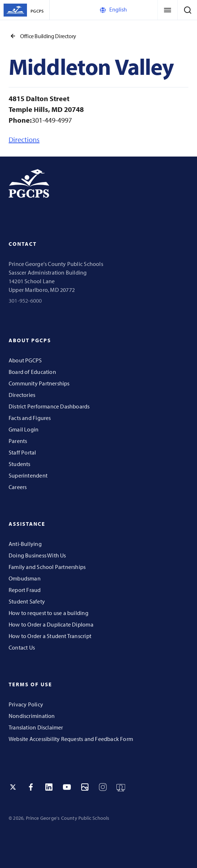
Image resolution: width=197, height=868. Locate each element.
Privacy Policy (26, 704)
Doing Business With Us (37, 555)
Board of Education (32, 372)
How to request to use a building (49, 613)
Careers (18, 487)
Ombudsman (25, 578)
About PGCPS (25, 360)
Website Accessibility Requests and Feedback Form (71, 739)
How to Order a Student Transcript (50, 636)
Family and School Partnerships (47, 567)
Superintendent (28, 475)
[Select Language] (129, 10)
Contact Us (22, 647)
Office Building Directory (42, 36)
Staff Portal (22, 452)
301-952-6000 (25, 300)
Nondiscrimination (32, 716)
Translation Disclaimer (36, 727)
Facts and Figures (30, 418)
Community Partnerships (39, 383)
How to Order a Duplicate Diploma (51, 624)
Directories (22, 395)
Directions (24, 139)
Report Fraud (25, 590)
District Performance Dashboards (49, 406)
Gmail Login (24, 429)
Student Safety (27, 601)
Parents (18, 441)
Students (20, 464)
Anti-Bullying (25, 544)
